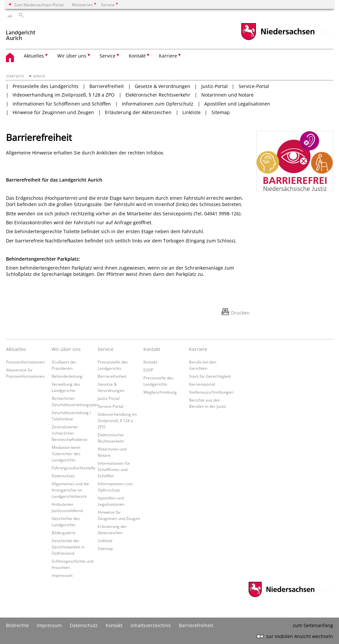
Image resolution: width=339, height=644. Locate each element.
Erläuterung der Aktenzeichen (138, 112)
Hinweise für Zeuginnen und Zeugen (53, 112)
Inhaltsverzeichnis (151, 625)
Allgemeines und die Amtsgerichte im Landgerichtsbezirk (70, 490)
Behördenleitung (67, 376)
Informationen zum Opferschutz (158, 104)
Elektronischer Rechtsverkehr (158, 95)
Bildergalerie (64, 533)
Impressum (62, 575)
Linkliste (192, 112)
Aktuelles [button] (34, 56)
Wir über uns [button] (72, 56)
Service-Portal (254, 86)
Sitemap (221, 112)
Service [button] (108, 56)
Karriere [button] (168, 56)
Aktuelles (16, 349)
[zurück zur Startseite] (21, 33)
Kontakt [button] (137, 56)
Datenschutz (63, 476)
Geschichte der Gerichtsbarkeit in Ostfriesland (68, 547)
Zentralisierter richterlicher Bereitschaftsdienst (70, 433)
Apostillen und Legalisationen (237, 104)
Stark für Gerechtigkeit (210, 376)
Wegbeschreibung (160, 392)
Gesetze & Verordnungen (163, 86)
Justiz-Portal (215, 86)
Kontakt (152, 349)
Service (39, 76)
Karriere (198, 349)
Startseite (15, 76)
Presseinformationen (25, 362)
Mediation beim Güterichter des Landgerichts (66, 453)
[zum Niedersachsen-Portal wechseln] (278, 39)
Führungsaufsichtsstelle (73, 468)
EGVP (148, 370)
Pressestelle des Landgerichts (46, 86)
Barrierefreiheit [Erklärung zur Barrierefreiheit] (196, 625)
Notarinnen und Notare (227, 95)
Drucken (240, 313)
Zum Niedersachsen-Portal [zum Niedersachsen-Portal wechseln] (39, 5)
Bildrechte (17, 625)
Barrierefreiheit (107, 86)
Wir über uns (66, 349)
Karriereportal (202, 384)
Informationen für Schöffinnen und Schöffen (62, 104)
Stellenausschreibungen (211, 392)
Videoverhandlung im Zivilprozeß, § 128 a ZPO (64, 95)
